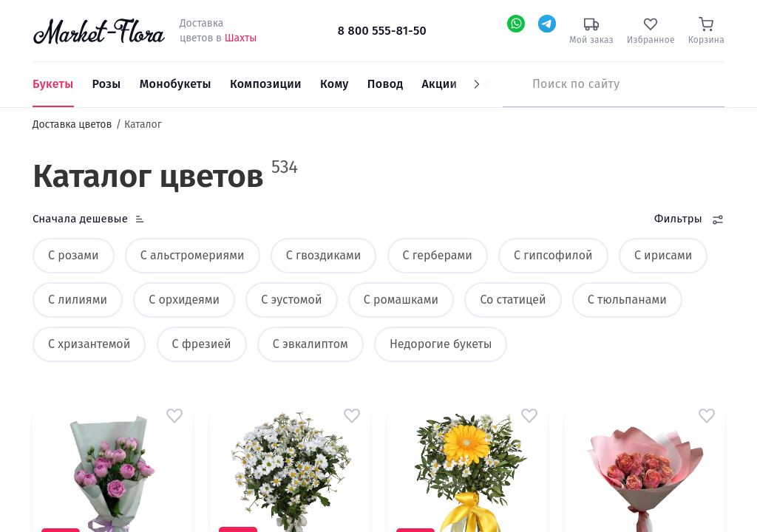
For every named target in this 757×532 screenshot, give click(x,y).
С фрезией (202, 344)
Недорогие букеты (441, 344)
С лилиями (78, 300)
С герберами (438, 255)
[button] (174, 415)
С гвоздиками (323, 255)
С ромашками (401, 300)
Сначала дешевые (80, 219)
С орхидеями (184, 300)
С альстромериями (193, 255)
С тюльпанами (627, 300)
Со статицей (513, 300)
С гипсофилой (553, 255)
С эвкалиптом (310, 344)
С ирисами (663, 255)
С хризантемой (89, 344)
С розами (74, 255)
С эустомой (291, 300)
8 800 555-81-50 (382, 31)
